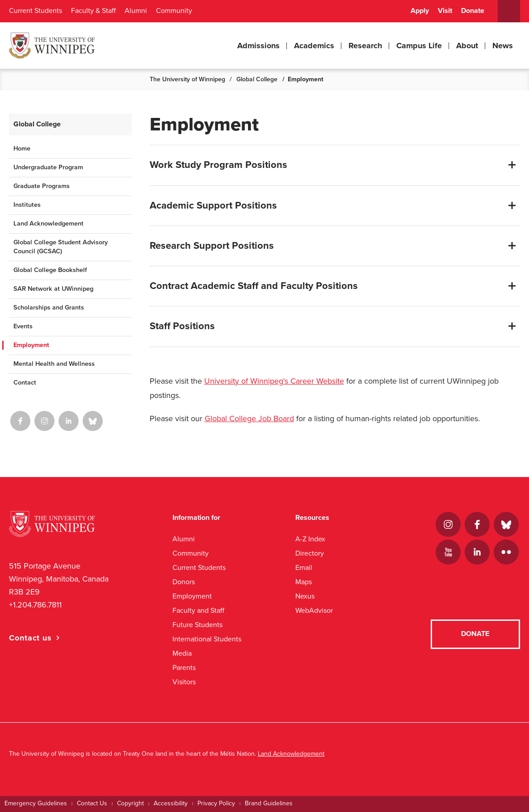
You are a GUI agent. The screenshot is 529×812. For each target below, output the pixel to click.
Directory (310, 553)
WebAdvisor (314, 610)
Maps (304, 582)
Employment (31, 345)
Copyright (130, 803)
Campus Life (419, 46)
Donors (184, 582)
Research (365, 46)
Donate (473, 11)
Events (23, 326)
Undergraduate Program (48, 167)
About (467, 46)
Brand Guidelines (269, 803)
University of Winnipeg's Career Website (274, 381)
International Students (207, 639)
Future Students (197, 625)
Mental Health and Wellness (54, 364)
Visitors (184, 682)
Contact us (30, 638)
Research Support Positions (212, 246)
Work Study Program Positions (218, 165)
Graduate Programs (42, 186)
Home (22, 149)
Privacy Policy (216, 803)
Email (304, 567)
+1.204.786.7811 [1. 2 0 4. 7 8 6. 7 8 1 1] (35, 605)
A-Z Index (310, 539)
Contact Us (92, 803)
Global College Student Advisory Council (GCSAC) (61, 247)
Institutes (27, 205)
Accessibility (171, 803)
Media (182, 653)
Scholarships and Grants (49, 308)
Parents (184, 668)
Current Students (36, 11)
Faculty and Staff (198, 610)
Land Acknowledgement (48, 224)
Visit (445, 11)
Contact (25, 383)
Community (174, 11)
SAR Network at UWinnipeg (53, 289)
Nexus (305, 596)
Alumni (136, 11)
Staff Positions (182, 326)
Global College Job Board (249, 419)
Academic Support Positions (213, 205)
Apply (420, 11)
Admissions (258, 46)
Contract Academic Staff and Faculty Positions (254, 286)
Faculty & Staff (93, 11)
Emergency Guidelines (36, 803)
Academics (314, 46)
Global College (257, 79)
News (503, 46)
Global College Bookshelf (50, 270)
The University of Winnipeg (187, 79)
